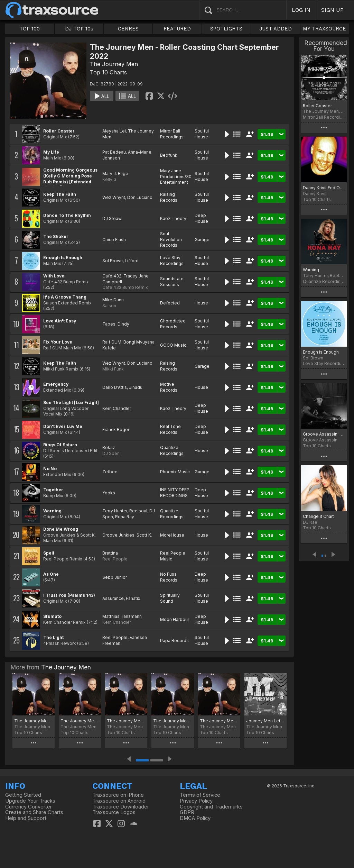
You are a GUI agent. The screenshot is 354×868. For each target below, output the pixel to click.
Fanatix (133, 598)
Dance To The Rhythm (67, 215)
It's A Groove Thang (65, 297)
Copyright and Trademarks (211, 807)
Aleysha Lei (114, 131)
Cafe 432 (112, 276)
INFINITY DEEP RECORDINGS (175, 493)
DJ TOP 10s (79, 29)
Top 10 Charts (108, 72)
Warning (52, 511)
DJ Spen (111, 453)
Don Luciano (140, 197)
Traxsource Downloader (121, 807)
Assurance (113, 598)
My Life (51, 152)
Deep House (201, 218)
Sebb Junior (115, 577)
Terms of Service (200, 795)
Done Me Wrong (61, 529)
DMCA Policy (195, 818)
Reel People (115, 559)
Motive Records (169, 387)
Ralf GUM (112, 342)
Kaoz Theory (173, 218)
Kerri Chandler (117, 408)
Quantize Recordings (172, 450)
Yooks (109, 493)
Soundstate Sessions (172, 282)
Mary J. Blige (115, 173)
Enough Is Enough (63, 258)
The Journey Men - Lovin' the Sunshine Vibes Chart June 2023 (126, 721)
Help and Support (26, 818)
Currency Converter (29, 807)
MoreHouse (172, 535)
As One (51, 574)
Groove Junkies (118, 535)
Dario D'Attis (115, 387)
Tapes (109, 324)
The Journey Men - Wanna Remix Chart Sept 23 (80, 721)
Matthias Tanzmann (122, 616)
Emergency (56, 384)
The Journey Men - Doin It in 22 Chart (219, 721)
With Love (54, 276)
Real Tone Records (170, 429)
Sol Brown (113, 261)
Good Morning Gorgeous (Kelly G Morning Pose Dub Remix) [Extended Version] (70, 179)
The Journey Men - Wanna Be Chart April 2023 (173, 721)
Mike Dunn (113, 300)
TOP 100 (30, 29)
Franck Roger (116, 430)
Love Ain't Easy (60, 321)
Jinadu (136, 387)
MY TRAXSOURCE (324, 29)
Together (53, 490)
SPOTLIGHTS (226, 29)
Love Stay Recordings (172, 261)
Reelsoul (138, 511)
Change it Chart (318, 516)
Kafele (109, 348)
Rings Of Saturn (60, 445)
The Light (53, 637)
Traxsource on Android (119, 801)
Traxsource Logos (114, 812)
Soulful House (202, 134)
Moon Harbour (175, 619)
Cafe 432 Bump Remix (125, 287)
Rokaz (109, 447)
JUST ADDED (276, 29)
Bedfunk (169, 155)
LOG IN (301, 10)
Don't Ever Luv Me (63, 426)
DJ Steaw (112, 218)
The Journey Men (114, 64)
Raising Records (169, 197)
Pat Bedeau (114, 152)
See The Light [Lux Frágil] (71, 403)
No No (50, 469)
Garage (202, 240)
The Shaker (56, 236)
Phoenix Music (175, 472)
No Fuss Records (169, 577)
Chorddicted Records (173, 324)
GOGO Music (173, 345)
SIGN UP (332, 10)
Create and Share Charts (34, 812)
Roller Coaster (59, 131)
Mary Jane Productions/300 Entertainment (177, 177)
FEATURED (177, 29)
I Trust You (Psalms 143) (69, 595)
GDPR (187, 812)
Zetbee (110, 472)
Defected (170, 303)
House (201, 303)
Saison (109, 306)
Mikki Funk (113, 369)
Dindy (123, 324)
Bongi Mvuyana (139, 342)
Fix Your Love (58, 342)
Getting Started (23, 795)
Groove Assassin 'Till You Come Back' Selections (324, 434)
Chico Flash (114, 240)
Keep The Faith (60, 194)
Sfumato (52, 616)
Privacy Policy (196, 801)
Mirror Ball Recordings (172, 134)
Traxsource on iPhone (118, 795)
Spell (49, 553)
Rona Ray (125, 517)
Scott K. (144, 535)
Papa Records (174, 641)
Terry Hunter (115, 511)
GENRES (128, 29)
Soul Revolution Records (171, 240)
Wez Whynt (114, 197)
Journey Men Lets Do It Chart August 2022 (265, 721)
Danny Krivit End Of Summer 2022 (324, 188)
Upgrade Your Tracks (30, 801)
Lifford (132, 261)
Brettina (110, 553)
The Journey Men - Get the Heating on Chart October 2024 (34, 721)
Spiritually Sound (170, 598)
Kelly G (109, 179)
